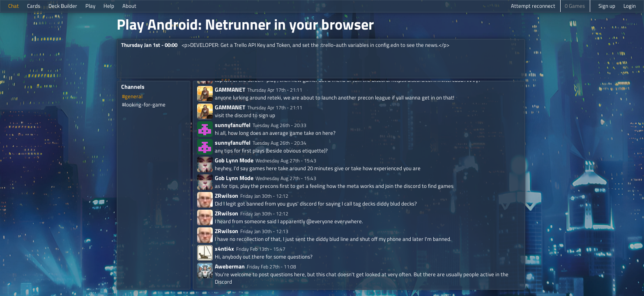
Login (630, 6)
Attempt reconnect (533, 6)
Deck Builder (63, 6)
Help (109, 6)
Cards (34, 6)
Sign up (607, 6)
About (129, 6)
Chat (14, 6)
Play (90, 6)
